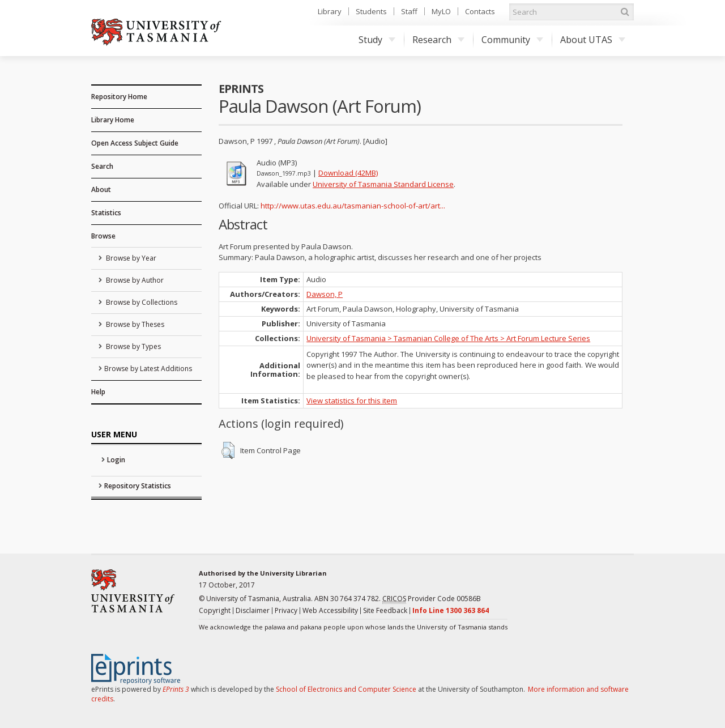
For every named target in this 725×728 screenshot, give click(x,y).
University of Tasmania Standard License (383, 184)
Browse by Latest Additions (148, 369)
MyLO (441, 11)
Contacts (480, 11)
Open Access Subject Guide (135, 143)
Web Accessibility (330, 610)
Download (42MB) (348, 173)
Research (438, 40)
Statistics (106, 213)
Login (116, 460)
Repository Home (119, 97)
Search (102, 166)
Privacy (286, 610)
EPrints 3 (176, 689)
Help (98, 392)
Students (371, 11)
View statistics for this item (352, 401)
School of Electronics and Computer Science (346, 689)
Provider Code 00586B (432, 599)
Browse (103, 236)
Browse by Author (134, 280)
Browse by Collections (141, 302)
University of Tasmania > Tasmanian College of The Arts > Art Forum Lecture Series (448, 338)
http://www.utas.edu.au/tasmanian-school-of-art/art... (353, 206)
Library (330, 11)
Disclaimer (253, 610)
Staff (409, 11)
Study (377, 40)
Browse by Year (130, 258)
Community (512, 40)
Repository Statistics (138, 486)
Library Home (113, 120)
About (101, 190)
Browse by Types (133, 346)
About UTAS (593, 40)
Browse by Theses (134, 324)
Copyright (215, 610)
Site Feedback (385, 610)
